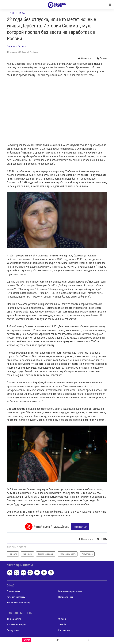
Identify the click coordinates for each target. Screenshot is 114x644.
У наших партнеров (16, 624)
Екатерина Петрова (17, 46)
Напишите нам (66, 597)
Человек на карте (18, 13)
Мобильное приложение (70, 591)
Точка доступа (14, 619)
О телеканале (14, 591)
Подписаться (80, 527)
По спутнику (13, 630)
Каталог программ (16, 597)
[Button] (86, 58)
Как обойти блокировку (19, 602)
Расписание (64, 630)
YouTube (62, 624)
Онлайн (62, 619)
